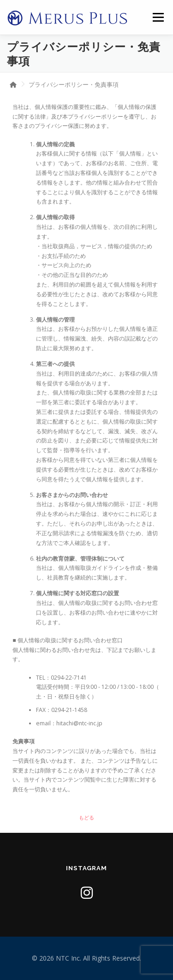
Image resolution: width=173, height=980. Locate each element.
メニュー (158, 17)
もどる (86, 817)
